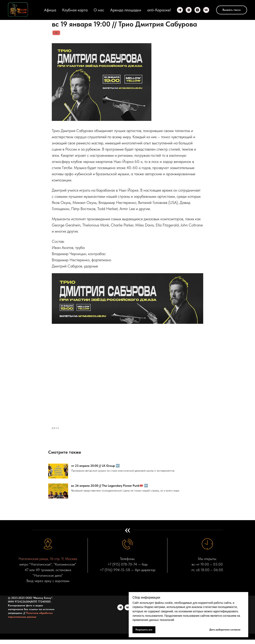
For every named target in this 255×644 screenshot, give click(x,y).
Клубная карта (75, 10)
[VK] (206, 10)
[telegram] (120, 612)
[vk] (127, 612)
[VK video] (189, 10)
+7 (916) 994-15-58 (115, 574)
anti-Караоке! (159, 10)
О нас (99, 10)
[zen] (197, 10)
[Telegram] (180, 10)
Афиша (50, 10)
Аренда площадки (126, 10)
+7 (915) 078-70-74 (122, 569)
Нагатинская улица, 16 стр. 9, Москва (48, 563)
